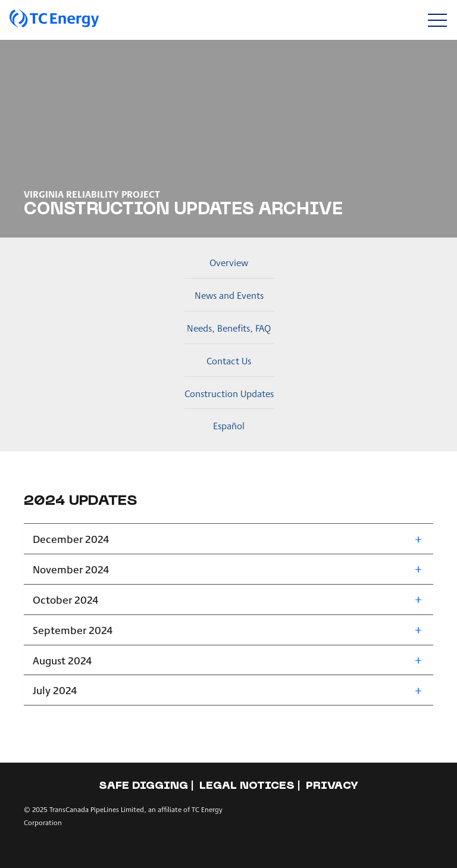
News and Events (229, 295)
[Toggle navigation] (437, 20)
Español (229, 425)
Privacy (332, 786)
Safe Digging (143, 786)
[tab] (228, 539)
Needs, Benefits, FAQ (229, 328)
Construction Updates (229, 393)
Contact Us (229, 360)
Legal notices (247, 786)
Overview (229, 262)
